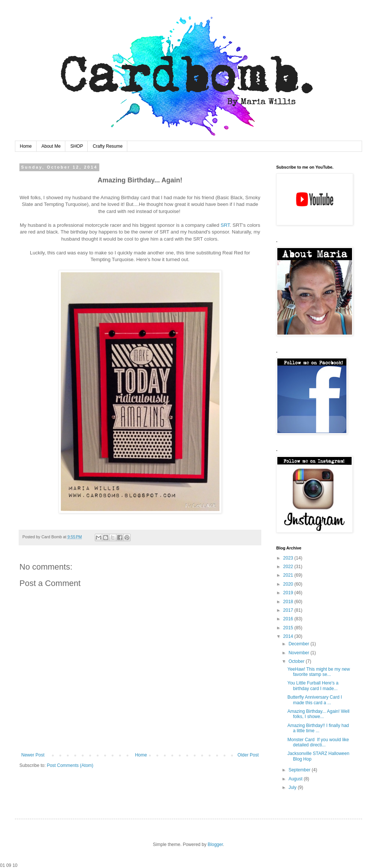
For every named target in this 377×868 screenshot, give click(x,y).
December (300, 644)
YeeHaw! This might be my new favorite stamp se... (319, 672)
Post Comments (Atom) (70, 765)
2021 (289, 575)
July (293, 787)
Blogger (215, 845)
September (300, 770)
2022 (289, 567)
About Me (51, 146)
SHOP (77, 146)
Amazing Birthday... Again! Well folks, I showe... (318, 714)
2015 (289, 628)
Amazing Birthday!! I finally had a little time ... (318, 728)
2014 (289, 636)
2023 (289, 558)
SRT (225, 225)
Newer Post (33, 755)
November (300, 653)
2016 (289, 619)
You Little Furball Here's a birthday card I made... (313, 686)
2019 (289, 593)
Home (26, 146)
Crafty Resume (108, 146)
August (296, 779)
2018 (289, 602)
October (297, 661)
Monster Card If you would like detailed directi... (318, 742)
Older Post (248, 755)
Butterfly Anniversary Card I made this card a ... (315, 700)
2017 (289, 610)
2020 (289, 584)
